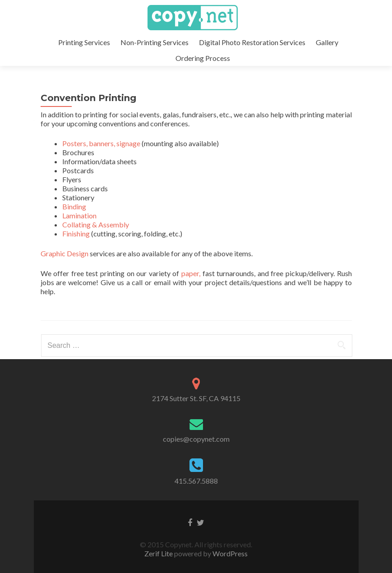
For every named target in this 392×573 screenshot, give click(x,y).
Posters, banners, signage (101, 143)
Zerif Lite (159, 553)
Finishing (76, 233)
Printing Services (84, 42)
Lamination (79, 215)
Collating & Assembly (96, 224)
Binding (74, 206)
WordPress (229, 553)
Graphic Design (65, 253)
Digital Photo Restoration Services (252, 42)
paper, (191, 273)
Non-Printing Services (154, 42)
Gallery (327, 42)
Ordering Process (203, 58)
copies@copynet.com (196, 439)
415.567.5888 (196, 481)
